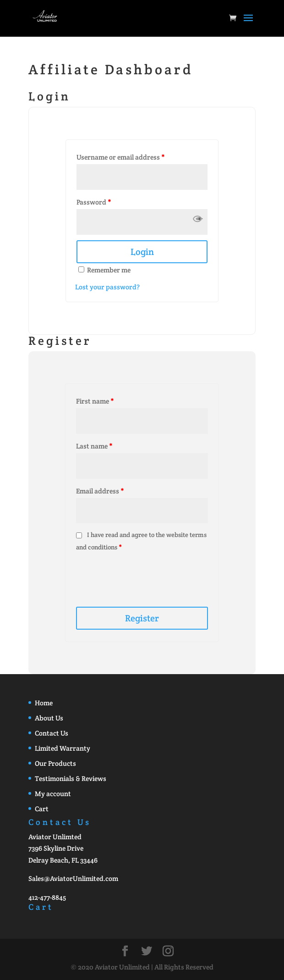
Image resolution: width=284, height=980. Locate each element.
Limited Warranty (63, 748)
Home (44, 703)
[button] (197, 222)
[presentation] (144, 576)
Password (94, 202)
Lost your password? (107, 287)
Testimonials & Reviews (71, 778)
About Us (49, 718)
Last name (94, 446)
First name (95, 401)
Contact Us (52, 733)
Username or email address (120, 157)
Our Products (55, 763)
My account (53, 794)
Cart (42, 809)
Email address (100, 491)
